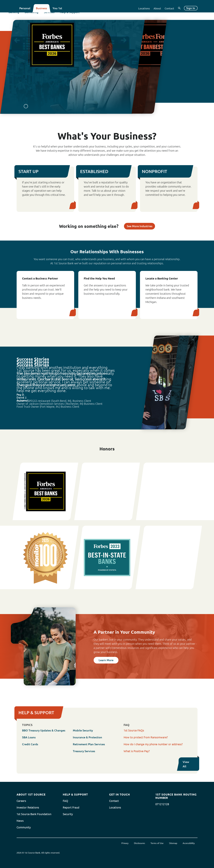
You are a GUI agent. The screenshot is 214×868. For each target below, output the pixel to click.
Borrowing (40, 16)
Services (57, 16)
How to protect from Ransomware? (146, 737)
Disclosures (139, 843)
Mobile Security (83, 730)
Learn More (106, 660)
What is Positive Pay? (137, 751)
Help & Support (78, 16)
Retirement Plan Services (89, 744)
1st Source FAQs (134, 730)
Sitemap (173, 843)
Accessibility (189, 843)
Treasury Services (84, 751)
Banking (22, 16)
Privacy (125, 843)
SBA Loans (29, 737)
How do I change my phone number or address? (153, 744)
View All (191, 764)
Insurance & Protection (87, 737)
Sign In (191, 8)
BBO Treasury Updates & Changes (44, 730)
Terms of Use (157, 843)
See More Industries (140, 226)
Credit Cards (30, 744)
